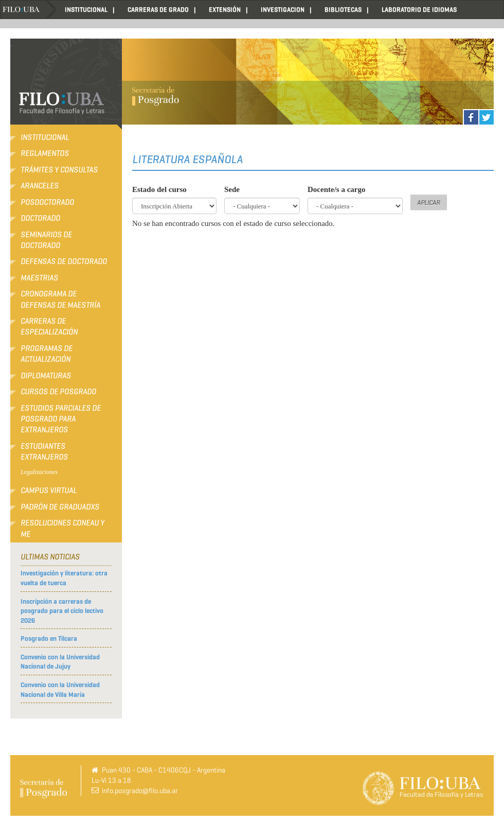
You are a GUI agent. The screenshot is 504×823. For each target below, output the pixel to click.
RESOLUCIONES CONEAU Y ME (62, 528)
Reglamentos (45, 153)
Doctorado (40, 218)
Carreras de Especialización (49, 327)
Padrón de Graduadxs (60, 507)
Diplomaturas (46, 376)
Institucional (45, 137)
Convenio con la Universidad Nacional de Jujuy (60, 662)
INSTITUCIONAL (86, 10)
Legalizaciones (39, 472)
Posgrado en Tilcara (49, 638)
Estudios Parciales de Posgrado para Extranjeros (61, 419)
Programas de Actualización (47, 354)
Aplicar (429, 203)
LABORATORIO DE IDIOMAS (419, 10)
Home (29, 10)
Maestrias (39, 278)
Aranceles (40, 186)
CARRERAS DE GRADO (158, 10)
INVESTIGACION (283, 10)
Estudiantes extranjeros (44, 452)
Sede (232, 189)
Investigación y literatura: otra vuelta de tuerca (64, 578)
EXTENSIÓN (225, 10)
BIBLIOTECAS (343, 10)
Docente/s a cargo (336, 189)
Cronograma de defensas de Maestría (60, 299)
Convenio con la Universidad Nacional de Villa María (60, 690)
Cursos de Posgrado (58, 392)
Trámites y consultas (59, 170)
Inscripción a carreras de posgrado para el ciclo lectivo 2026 (62, 611)
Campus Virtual (49, 491)
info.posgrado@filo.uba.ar (140, 791)
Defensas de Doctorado (64, 261)
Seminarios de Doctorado (46, 240)
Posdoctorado (47, 202)
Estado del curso (159, 189)
